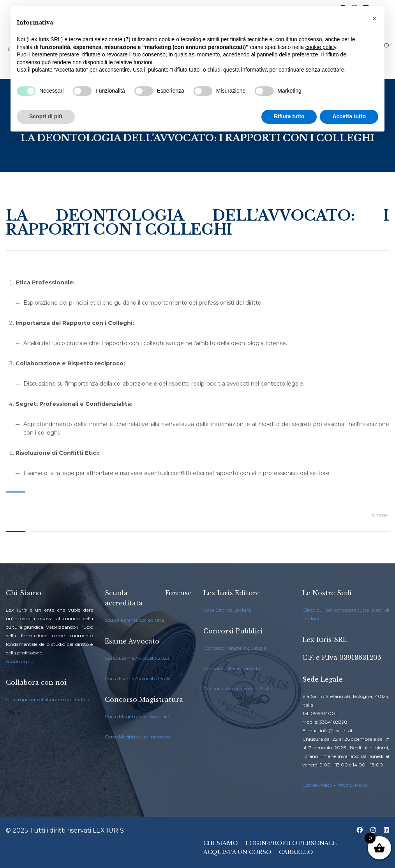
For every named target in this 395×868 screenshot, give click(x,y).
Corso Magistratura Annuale (137, 716)
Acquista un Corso (237, 852)
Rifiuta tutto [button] (289, 116)
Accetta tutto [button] (349, 116)
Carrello (296, 852)
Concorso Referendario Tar (233, 668)
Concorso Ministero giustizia (235, 648)
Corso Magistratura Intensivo (137, 737)
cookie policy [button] (321, 47)
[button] (374, 19)
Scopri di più (20, 661)
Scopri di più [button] (46, 116)
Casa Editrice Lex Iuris (227, 610)
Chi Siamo (220, 843)
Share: (380, 515)
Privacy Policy (353, 785)
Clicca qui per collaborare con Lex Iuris (48, 699)
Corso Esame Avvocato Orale (138, 678)
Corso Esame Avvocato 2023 (137, 658)
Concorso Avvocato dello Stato (237, 688)
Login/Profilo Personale (291, 843)
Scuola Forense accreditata (134, 620)
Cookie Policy (317, 785)
